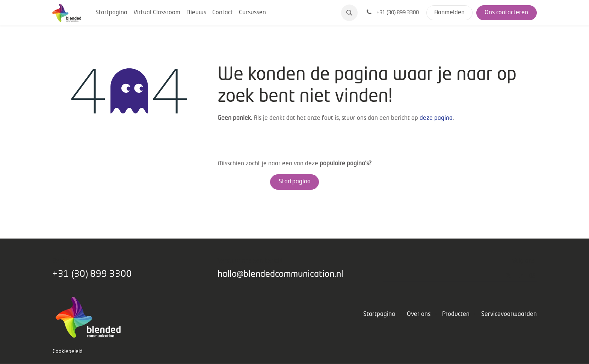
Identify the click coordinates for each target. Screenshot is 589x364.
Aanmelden (449, 13)
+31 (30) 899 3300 (92, 274)
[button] (349, 13)
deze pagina (436, 118)
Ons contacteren (506, 13)
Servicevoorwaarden (509, 314)
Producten (456, 314)
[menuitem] (111, 13)
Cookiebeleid (68, 352)
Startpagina (295, 182)
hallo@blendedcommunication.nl (280, 274)
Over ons (419, 314)
